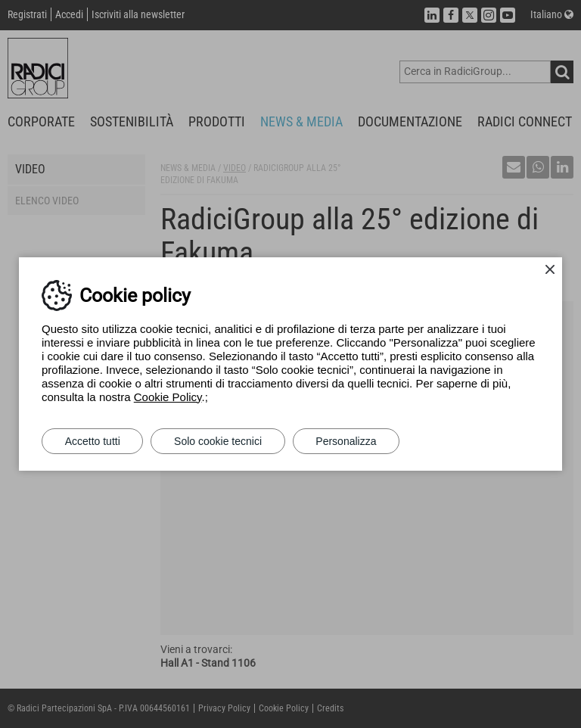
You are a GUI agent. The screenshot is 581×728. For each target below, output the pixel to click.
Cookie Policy (168, 397)
